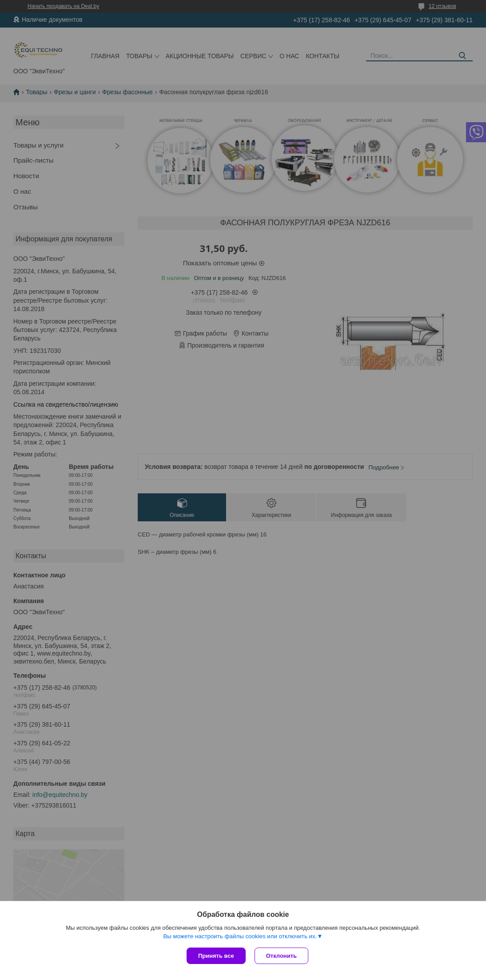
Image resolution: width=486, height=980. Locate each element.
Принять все (216, 956)
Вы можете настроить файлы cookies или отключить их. (240, 936)
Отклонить (281, 956)
